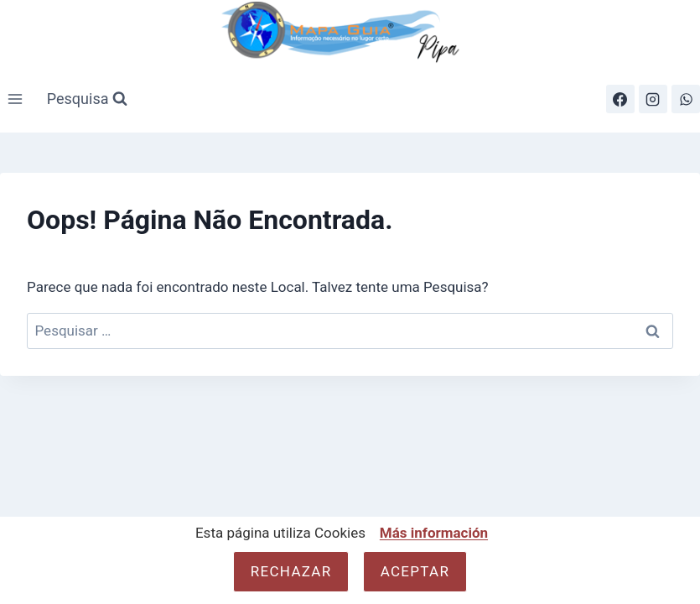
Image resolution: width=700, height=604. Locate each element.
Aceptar (415, 571)
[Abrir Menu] (16, 99)
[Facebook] (620, 99)
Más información (434, 533)
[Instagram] (653, 99)
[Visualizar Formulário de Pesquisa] (88, 99)
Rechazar (291, 571)
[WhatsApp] (686, 99)
